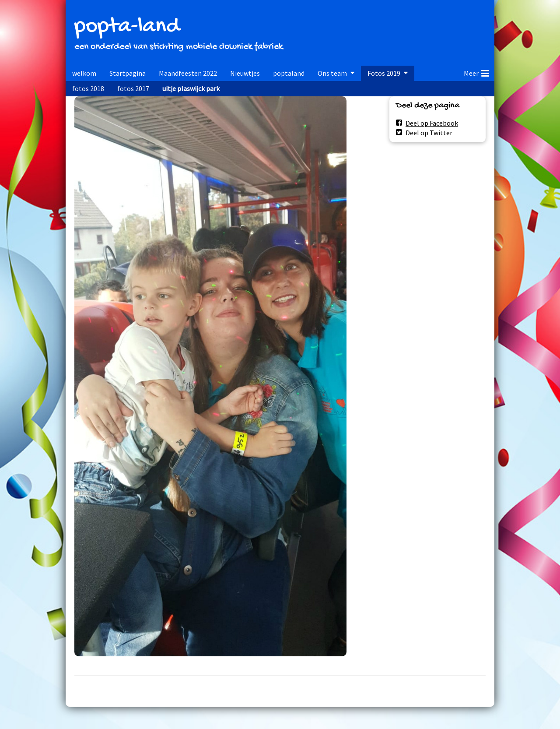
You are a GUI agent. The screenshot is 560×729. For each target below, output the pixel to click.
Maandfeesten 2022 (188, 73)
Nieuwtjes (245, 73)
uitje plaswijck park (191, 88)
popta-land (127, 27)
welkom (84, 73)
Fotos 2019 (384, 73)
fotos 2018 (88, 88)
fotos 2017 (133, 88)
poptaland (289, 73)
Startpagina (128, 73)
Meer (476, 72)
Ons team (332, 73)
